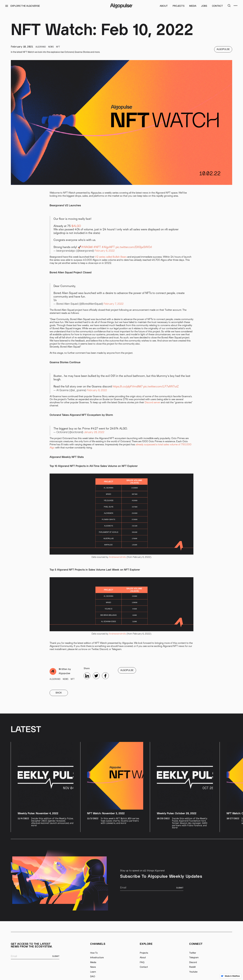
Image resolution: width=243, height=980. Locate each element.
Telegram (194, 958)
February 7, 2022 (114, 304)
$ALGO (76, 226)
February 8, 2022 (97, 390)
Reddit (192, 967)
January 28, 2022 (94, 432)
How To (94, 953)
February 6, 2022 (105, 251)
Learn (93, 972)
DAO (93, 977)
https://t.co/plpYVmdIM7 (128, 387)
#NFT (97, 247)
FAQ (142, 962)
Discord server (152, 403)
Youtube (193, 972)
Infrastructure (97, 958)
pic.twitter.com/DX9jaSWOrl (134, 247)
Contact (144, 967)
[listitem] (46, 787)
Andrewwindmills (117, 557)
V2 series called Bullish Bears (111, 257)
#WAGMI (87, 247)
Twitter (193, 953)
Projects (144, 953)
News (93, 967)
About (143, 958)
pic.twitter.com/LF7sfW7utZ (161, 387)
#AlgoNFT (108, 247)
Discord (193, 962)
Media (93, 962)
